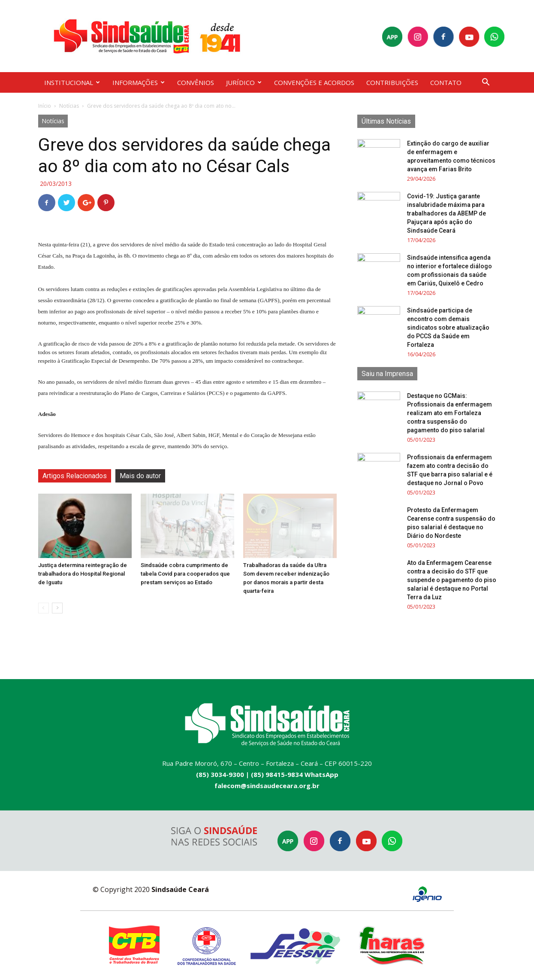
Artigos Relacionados (75, 476)
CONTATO (446, 82)
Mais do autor (140, 476)
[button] (486, 83)
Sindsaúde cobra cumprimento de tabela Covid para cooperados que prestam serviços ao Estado (185, 574)
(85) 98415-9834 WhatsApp (295, 774)
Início (45, 106)
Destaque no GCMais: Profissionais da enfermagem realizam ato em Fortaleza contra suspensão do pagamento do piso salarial (450, 413)
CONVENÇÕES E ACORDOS (314, 82)
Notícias (69, 106)
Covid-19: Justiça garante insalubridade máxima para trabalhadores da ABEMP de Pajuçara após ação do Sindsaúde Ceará (447, 213)
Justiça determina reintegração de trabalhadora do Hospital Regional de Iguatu (83, 574)
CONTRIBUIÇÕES (392, 82)
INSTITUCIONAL (72, 82)
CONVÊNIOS (196, 82)
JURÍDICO (244, 82)
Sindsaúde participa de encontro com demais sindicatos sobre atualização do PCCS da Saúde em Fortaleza (448, 328)
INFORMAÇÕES (139, 82)
